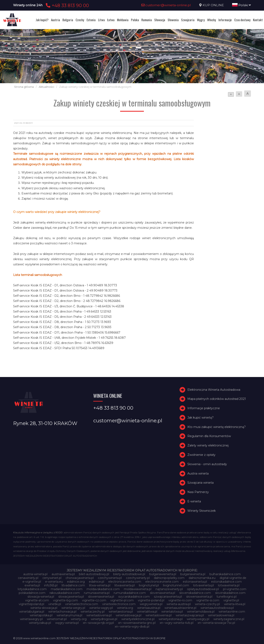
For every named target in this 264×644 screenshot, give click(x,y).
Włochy (212, 20)
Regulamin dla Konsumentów (209, 436)
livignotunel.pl (149, 585)
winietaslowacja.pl (129, 615)
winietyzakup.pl (40, 623)
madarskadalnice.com (67, 589)
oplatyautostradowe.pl (203, 589)
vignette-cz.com (94, 600)
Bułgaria (68, 20)
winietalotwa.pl (172, 612)
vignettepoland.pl (31, 604)
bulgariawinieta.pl (193, 574)
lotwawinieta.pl (229, 585)
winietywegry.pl (198, 619)
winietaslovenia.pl (99, 615)
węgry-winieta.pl (67, 623)
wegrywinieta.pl (151, 604)
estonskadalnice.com (226, 582)
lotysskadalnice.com (32, 589)
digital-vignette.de (233, 578)
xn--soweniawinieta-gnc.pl (137, 623)
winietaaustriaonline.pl (180, 608)
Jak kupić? (42, 20)
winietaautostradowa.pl (217, 608)
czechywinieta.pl (110, 578)
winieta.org (125, 608)
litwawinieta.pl (125, 585)
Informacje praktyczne (204, 408)
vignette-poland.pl (151, 600)
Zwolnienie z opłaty (201, 455)
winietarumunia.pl (69, 615)
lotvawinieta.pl (204, 585)
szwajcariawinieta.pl (168, 597)
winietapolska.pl (41, 615)
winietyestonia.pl (171, 619)
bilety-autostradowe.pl (129, 574)
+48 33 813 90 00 (67, 5)
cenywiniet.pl (52, 578)
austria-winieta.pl (35, 574)
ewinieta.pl (32, 585)
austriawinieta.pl (63, 574)
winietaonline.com (232, 612)
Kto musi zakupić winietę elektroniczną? (217, 427)
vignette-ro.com (180, 600)
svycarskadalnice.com (134, 597)
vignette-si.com (208, 600)
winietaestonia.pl (121, 612)
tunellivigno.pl (227, 597)
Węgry (201, 20)
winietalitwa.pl (147, 612)
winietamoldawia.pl (201, 612)
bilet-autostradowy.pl (94, 574)
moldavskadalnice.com (103, 589)
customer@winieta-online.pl (166, 5)
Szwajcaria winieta (200, 483)
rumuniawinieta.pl (97, 593)
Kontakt (258, 20)
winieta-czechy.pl (207, 604)
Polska (135, 20)
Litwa (101, 20)
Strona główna (24, 87)
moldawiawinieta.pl (138, 589)
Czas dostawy (242, 20)
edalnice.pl (97, 582)
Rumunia (147, 20)
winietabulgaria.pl (32, 612)
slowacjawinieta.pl (71, 597)
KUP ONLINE (213, 5)
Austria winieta (198, 473)
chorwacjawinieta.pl (80, 578)
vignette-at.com (37, 600)
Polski (242, 5)
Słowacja (160, 20)
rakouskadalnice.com (65, 593)
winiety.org (79, 619)
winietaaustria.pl (149, 608)
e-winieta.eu (54, 582)
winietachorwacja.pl (62, 612)
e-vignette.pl (32, 582)
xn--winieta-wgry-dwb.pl (132, 627)
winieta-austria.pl (179, 604)
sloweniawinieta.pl (101, 597)
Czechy (80, 20)
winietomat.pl (57, 619)
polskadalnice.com (32, 593)
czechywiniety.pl (138, 578)
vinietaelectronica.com (82, 604)
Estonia (91, 20)
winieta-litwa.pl (235, 604)
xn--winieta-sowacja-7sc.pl (216, 623)
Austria (55, 20)
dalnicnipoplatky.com (169, 578)
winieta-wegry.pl (73, 608)
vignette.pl (231, 600)
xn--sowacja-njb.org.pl (98, 623)
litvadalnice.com (73, 585)
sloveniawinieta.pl (163, 593)
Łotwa (111, 20)
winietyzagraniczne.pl (229, 619)
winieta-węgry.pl (101, 608)
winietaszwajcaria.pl (190, 615)
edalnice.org (76, 582)
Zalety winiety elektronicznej (208, 445)
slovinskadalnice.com (230, 593)
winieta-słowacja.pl (44, 608)
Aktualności (46, 87)
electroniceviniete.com (162, 582)
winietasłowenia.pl (221, 615)
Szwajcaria (188, 20)
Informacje (225, 20)
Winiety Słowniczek (202, 511)
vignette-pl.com (122, 600)
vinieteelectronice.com (119, 604)
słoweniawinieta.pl (199, 597)
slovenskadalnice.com (195, 593)
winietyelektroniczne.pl (138, 619)
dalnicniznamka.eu (202, 578)
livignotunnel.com (176, 585)
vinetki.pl (55, 604)
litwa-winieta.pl (100, 585)
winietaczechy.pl (93, 612)
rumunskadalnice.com (130, 593)
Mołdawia (123, 20)
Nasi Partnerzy (198, 492)
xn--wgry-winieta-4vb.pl (177, 623)
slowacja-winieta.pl (41, 597)
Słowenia (173, 20)
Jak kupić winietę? (200, 418)
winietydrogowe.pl (104, 619)
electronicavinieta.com (125, 582)
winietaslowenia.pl (159, 615)
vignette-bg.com (65, 600)
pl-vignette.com (235, 589)
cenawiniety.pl (28, 578)
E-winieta (194, 501)
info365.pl (51, 585)
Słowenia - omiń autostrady (207, 464)
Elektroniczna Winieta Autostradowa (214, 390)
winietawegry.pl (31, 619)
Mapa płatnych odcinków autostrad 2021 (217, 399)
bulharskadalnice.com (225, 574)
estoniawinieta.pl (195, 582)
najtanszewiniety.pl (169, 589)
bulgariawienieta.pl (163, 574)
